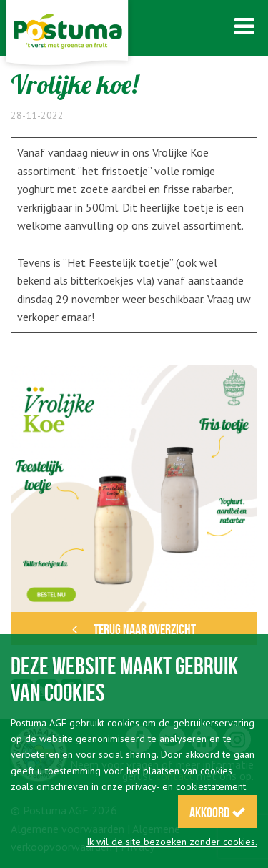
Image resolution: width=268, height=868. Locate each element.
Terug (134, 629)
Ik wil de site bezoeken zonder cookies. (172, 842)
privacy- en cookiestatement (186, 786)
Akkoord (218, 812)
